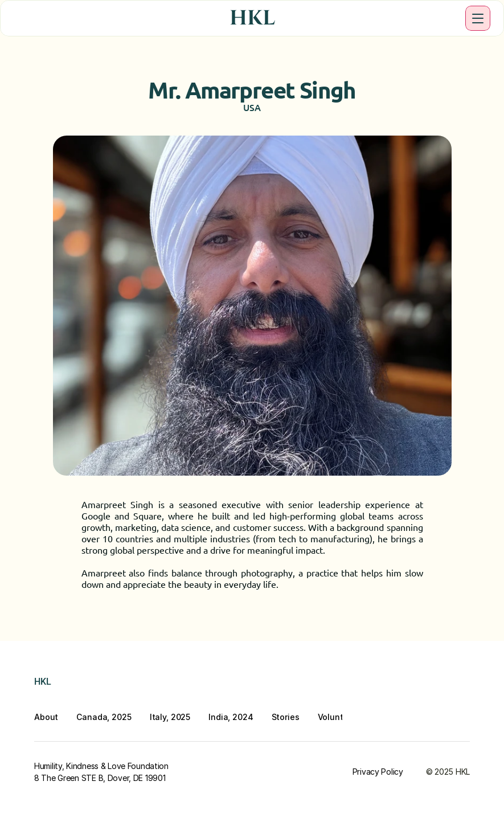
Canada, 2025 (104, 717)
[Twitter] (433, 684)
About (46, 717)
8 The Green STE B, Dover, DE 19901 (100, 778)
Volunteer (337, 717)
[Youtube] (406, 684)
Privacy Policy (378, 772)
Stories (286, 717)
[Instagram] (351, 684)
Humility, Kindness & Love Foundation (101, 766)
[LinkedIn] (379, 684)
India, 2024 (231, 717)
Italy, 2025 (170, 717)
